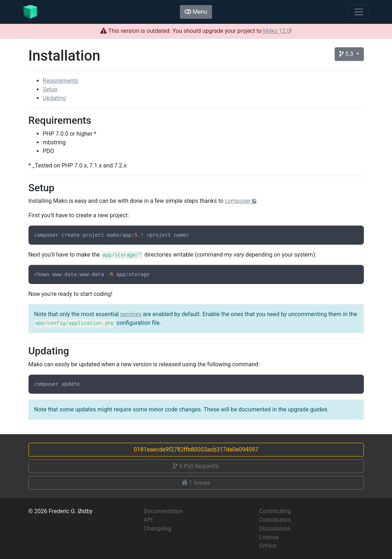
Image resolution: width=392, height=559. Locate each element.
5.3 (347, 54)
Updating (54, 98)
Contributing (275, 511)
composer (238, 201)
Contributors (275, 520)
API (148, 520)
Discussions (274, 529)
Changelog (157, 529)
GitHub (268, 546)
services (131, 314)
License (269, 537)
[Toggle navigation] (359, 12)
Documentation (163, 511)
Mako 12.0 (276, 31)
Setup (50, 89)
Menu (196, 12)
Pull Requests (196, 466)
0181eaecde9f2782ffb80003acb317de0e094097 (196, 449)
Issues (196, 483)
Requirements (61, 81)
